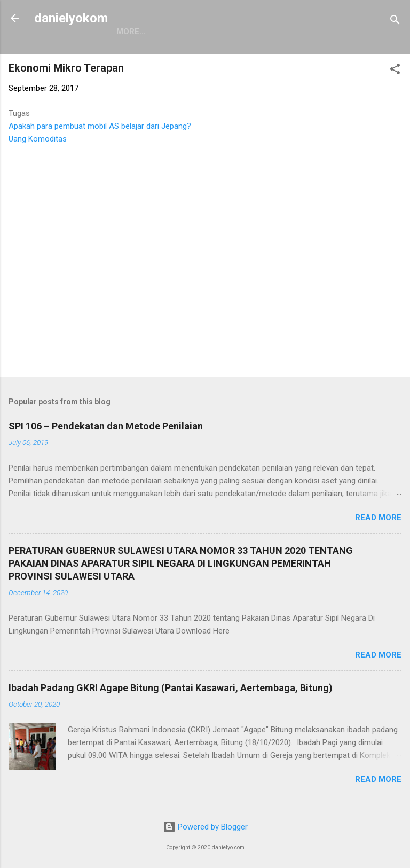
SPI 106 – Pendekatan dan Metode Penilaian (106, 426)
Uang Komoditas (38, 139)
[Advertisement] (205, 285)
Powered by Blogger (205, 827)
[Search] (395, 22)
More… (189, 32)
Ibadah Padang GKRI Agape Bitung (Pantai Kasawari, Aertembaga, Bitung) (171, 688)
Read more (378, 518)
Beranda (136, 32)
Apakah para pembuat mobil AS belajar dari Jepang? (100, 126)
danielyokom (71, 18)
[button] (395, 71)
